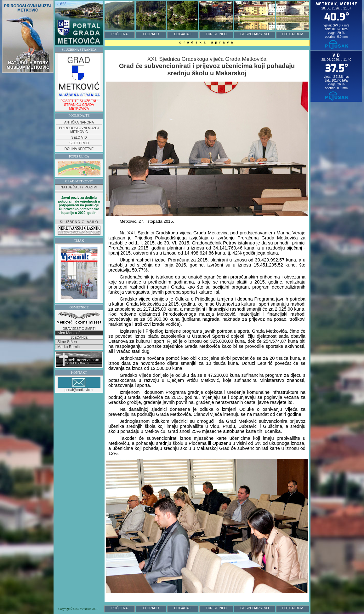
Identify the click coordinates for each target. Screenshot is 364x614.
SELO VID (79, 137)
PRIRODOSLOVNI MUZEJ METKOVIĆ (79, 130)
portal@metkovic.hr (79, 384)
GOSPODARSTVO (255, 34)
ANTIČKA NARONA (79, 122)
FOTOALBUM (293, 34)
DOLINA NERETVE (79, 149)
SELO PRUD (79, 143)
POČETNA (120, 34)
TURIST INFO (216, 34)
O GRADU (151, 34)
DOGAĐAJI (183, 34)
